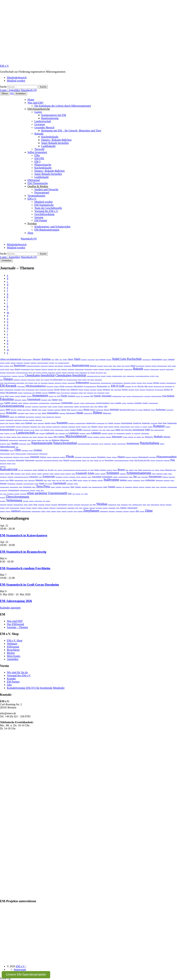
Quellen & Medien (38, 186)
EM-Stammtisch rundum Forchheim (25, 568)
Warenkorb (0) (29, 90)
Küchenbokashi (50, 137)
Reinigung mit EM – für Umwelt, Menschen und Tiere (71, 131)
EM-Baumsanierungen (47, 230)
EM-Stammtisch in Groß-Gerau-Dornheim (29, 585)
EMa (37, 155)
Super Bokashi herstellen (55, 143)
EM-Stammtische (44, 205)
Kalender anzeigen (10, 608)
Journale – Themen (17, 627)
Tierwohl (39, 149)
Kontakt (11, 679)
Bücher (11, 653)
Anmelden (13, 659)
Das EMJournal (15, 624)
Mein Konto (14, 656)
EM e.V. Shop (15, 641)
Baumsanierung (50, 118)
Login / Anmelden (10, 90)
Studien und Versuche (46, 189)
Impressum (20, 969)
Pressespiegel (42, 193)
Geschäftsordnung (44, 214)
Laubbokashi (48, 146)
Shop (30, 233)
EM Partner (41, 220)
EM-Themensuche (38, 183)
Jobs (9, 685)
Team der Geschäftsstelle (48, 208)
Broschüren (13, 650)
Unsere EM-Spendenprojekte (26, 974)
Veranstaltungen (36, 196)
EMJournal (34, 180)
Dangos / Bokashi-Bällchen (56, 140)
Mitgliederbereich (17, 78)
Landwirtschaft (43, 121)
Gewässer (40, 124)
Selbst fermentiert (37, 152)
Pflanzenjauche (43, 165)
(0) (12, 93)
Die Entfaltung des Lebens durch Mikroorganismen (63, 106)
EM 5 (37, 162)
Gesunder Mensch (44, 127)
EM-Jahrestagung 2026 (16, 601)
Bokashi (39, 134)
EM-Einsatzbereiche (39, 109)
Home (31, 100)
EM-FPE (39, 158)
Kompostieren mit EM (54, 115)
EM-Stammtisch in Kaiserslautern (24, 535)
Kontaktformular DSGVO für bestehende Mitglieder (36, 688)
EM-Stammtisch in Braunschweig (23, 552)
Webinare (12, 644)
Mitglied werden (16, 81)
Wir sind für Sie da (17, 672)
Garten (38, 112)
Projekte (32, 223)
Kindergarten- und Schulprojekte (52, 227)
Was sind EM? (35, 103)
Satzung (39, 217)
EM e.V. (5, 66)
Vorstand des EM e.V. (46, 211)
